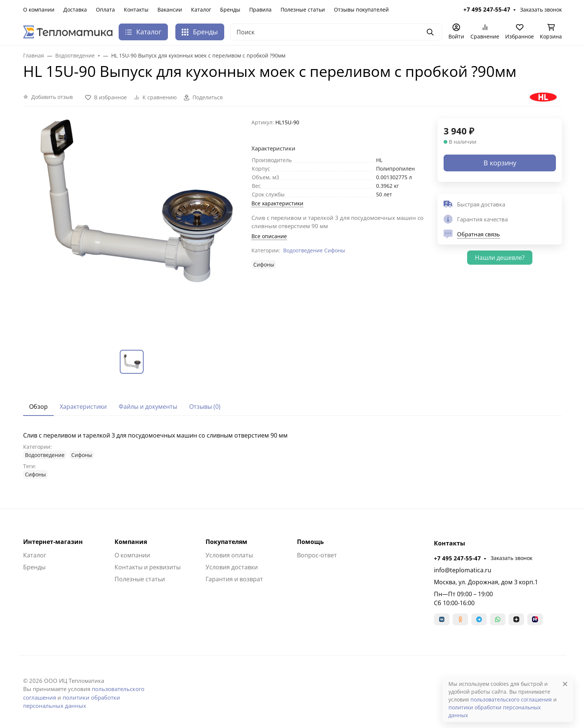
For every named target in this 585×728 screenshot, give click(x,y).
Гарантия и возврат (234, 579)
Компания (131, 542)
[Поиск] (336, 32)
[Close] (565, 684)
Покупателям (226, 542)
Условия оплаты (229, 555)
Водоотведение (303, 250)
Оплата (105, 10)
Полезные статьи (303, 10)
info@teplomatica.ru (463, 570)
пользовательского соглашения (511, 699)
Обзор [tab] (38, 407)
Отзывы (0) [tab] (205, 407)
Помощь (310, 542)
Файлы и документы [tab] (148, 407)
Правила (260, 10)
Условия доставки (232, 567)
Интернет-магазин (53, 542)
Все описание (269, 236)
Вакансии (170, 10)
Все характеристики (277, 203)
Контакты (136, 10)
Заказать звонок (541, 10)
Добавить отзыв (52, 97)
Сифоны (335, 250)
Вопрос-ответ (317, 555)
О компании (39, 10)
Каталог (201, 10)
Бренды (230, 10)
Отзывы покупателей (361, 10)
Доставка (75, 10)
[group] (133, 228)
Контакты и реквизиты (148, 567)
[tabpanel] (292, 455)
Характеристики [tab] (83, 407)
